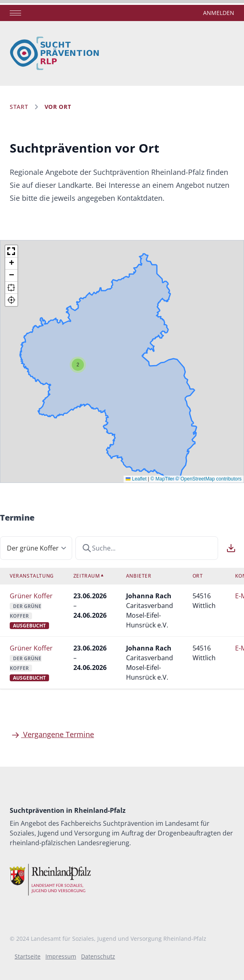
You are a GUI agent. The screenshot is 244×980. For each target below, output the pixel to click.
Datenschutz (98, 956)
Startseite (28, 956)
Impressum (61, 956)
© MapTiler (162, 479)
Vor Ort (58, 107)
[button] (78, 365)
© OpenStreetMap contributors (209, 479)
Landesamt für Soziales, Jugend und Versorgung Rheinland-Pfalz (119, 939)
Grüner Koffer (31, 596)
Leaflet (136, 479)
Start (19, 107)
